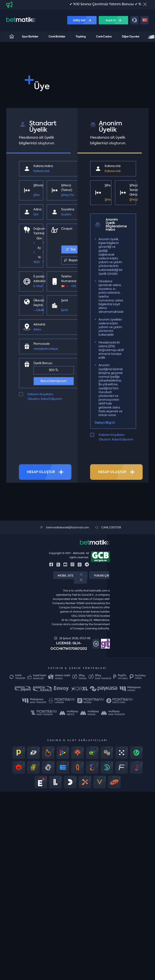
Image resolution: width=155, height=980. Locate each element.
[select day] (39, 243)
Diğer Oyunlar (131, 37)
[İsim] (37, 215)
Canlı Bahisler (57, 37)
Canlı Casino (104, 37)
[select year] (39, 262)
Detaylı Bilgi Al (105, 423)
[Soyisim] (68, 215)
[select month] (39, 253)
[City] (67, 310)
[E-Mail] (39, 286)
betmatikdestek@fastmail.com (65, 528)
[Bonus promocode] (54, 349)
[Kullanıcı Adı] (54, 171)
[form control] (73, 286)
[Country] (39, 310)
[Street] (54, 330)
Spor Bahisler (30, 37)
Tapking (81, 37)
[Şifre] (38, 195)
